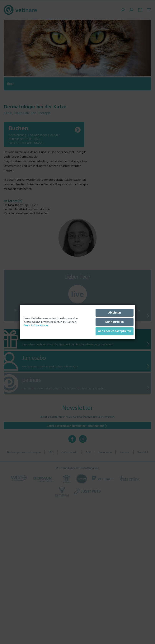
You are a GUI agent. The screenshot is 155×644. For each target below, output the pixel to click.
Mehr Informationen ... (38, 325)
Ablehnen (115, 313)
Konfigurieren (115, 322)
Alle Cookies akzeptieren (115, 331)
